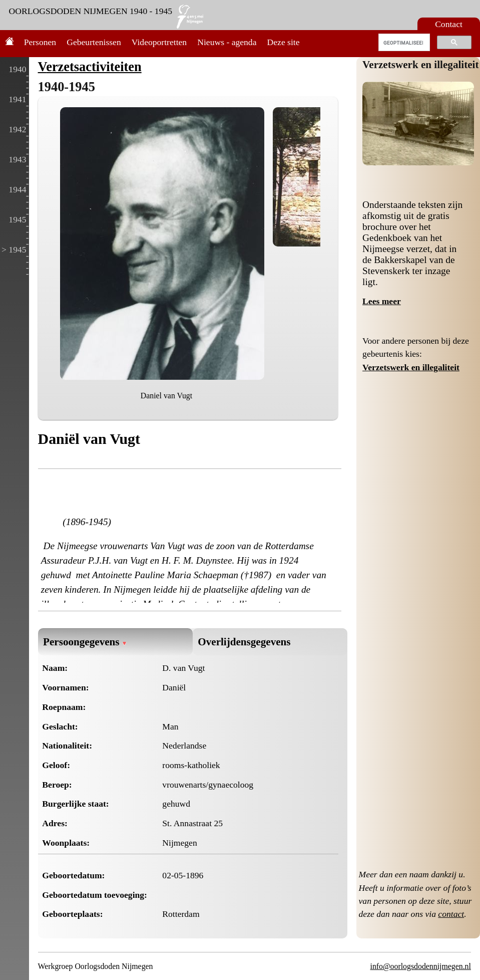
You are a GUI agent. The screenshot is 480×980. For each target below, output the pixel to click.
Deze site (284, 42)
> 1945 (14, 250)
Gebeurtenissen (94, 42)
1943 (17, 159)
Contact (449, 24)
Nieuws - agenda (227, 42)
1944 (17, 189)
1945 (17, 219)
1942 (17, 129)
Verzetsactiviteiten (90, 67)
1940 (17, 69)
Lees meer (382, 301)
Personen (40, 42)
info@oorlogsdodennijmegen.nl (421, 966)
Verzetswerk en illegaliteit (421, 65)
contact (451, 914)
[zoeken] (403, 43)
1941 (17, 99)
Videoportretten (159, 42)
